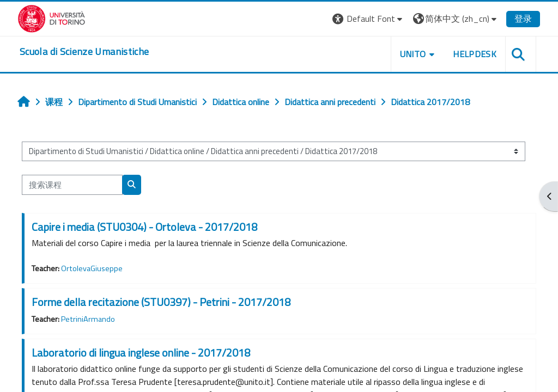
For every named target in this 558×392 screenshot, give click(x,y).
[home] (84, 52)
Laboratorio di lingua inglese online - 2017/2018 (141, 353)
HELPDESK (475, 54)
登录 (523, 19)
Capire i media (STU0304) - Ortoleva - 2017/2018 (144, 227)
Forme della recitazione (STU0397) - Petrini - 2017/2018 (161, 302)
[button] (369, 19)
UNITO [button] (413, 54)
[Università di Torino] (51, 17)
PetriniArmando (88, 319)
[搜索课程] (72, 185)
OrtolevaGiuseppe (92, 268)
